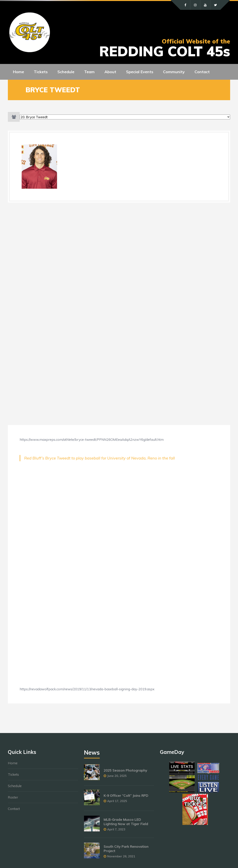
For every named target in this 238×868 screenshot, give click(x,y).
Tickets (13, 774)
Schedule (15, 786)
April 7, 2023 (116, 829)
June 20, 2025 (117, 776)
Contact (14, 809)
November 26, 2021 (121, 856)
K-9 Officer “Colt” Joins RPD (126, 795)
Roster (13, 797)
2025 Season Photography (125, 770)
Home (13, 763)
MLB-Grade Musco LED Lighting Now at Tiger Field (126, 822)
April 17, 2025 (117, 801)
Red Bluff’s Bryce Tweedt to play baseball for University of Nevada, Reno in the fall (100, 458)
